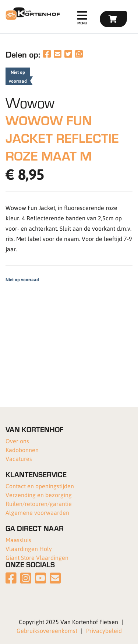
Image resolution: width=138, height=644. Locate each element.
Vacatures (19, 459)
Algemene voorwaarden (37, 512)
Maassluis (18, 540)
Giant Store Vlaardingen (37, 557)
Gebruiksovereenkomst (47, 631)
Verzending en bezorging (39, 495)
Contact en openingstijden (40, 486)
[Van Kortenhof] (32, 14)
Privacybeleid (104, 631)
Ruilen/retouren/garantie (39, 504)
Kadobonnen (22, 450)
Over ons (17, 441)
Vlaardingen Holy (29, 549)
